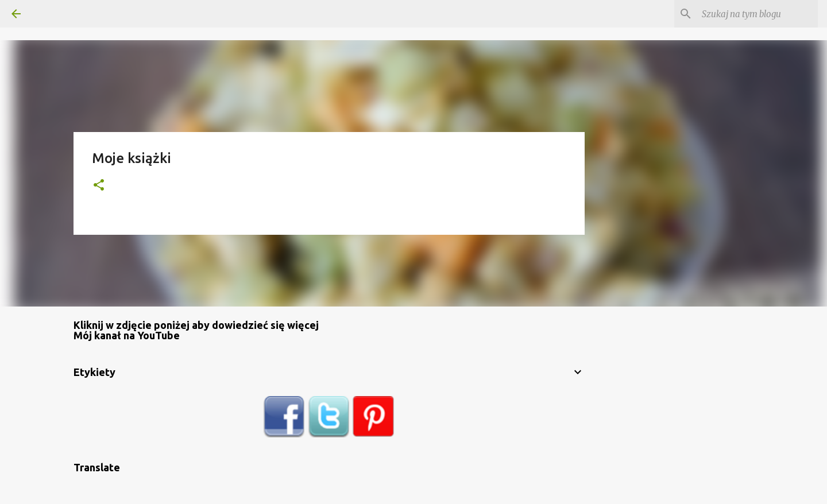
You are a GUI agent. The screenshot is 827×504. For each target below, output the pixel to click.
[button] (99, 186)
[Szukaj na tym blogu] (758, 14)
